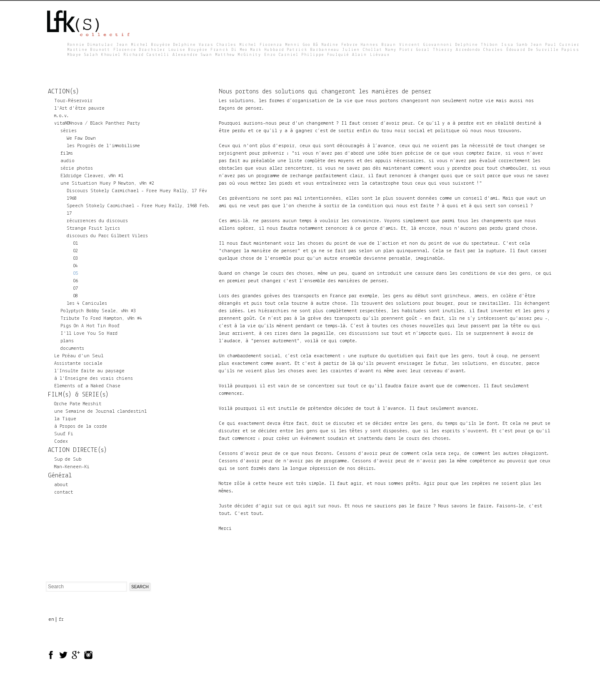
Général (60, 476)
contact (64, 492)
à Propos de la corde (81, 427)
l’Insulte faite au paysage (89, 371)
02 (75, 251)
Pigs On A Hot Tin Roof (90, 326)
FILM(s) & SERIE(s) (78, 395)
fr (61, 620)
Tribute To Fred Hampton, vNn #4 (101, 319)
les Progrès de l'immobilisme (103, 146)
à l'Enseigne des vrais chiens (94, 379)
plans (67, 341)
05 (75, 273)
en (51, 620)
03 (75, 258)
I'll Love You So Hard (89, 334)
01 (75, 243)
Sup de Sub (68, 459)
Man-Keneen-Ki (72, 467)
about (61, 485)
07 (75, 289)
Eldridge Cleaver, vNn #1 (92, 176)
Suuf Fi (64, 434)
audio (67, 161)
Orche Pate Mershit (78, 404)
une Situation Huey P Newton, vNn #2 (107, 183)
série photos (77, 168)
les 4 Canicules (87, 304)
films (67, 153)
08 (75, 296)
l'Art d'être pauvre (79, 108)
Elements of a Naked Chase (87, 386)
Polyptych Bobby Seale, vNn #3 (98, 311)
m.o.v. (62, 116)
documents (72, 349)
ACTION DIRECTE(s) (77, 450)
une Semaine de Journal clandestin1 (100, 411)
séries (69, 131)
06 (75, 281)
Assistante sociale (78, 364)
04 (75, 266)
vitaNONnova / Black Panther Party (97, 123)
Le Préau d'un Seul (79, 356)
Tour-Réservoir (73, 101)
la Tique (65, 419)
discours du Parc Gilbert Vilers (107, 236)
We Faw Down (81, 138)
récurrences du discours (97, 221)
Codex (61, 442)
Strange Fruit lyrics (93, 228)
